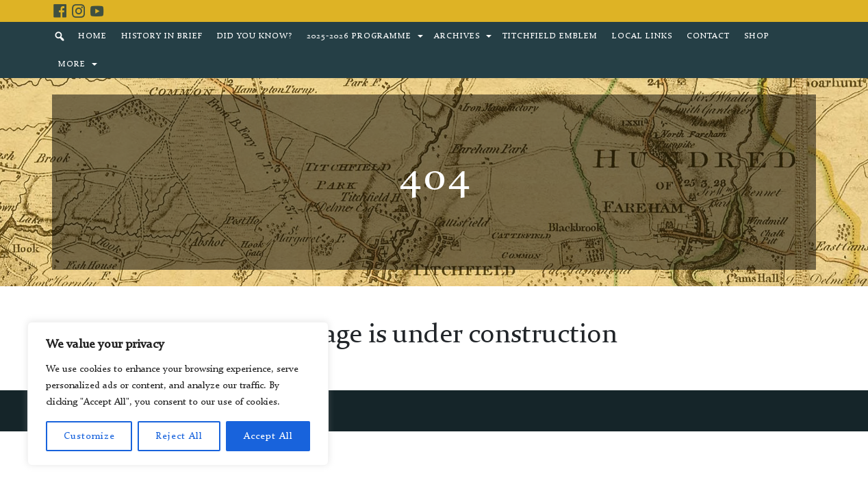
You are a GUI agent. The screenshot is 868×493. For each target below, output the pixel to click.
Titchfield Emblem (550, 36)
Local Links (642, 36)
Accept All (268, 436)
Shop (757, 36)
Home (92, 36)
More (72, 64)
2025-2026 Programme (359, 36)
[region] (178, 394)
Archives (457, 36)
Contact (708, 36)
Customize (89, 436)
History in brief (162, 36)
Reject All (179, 436)
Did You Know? (255, 36)
